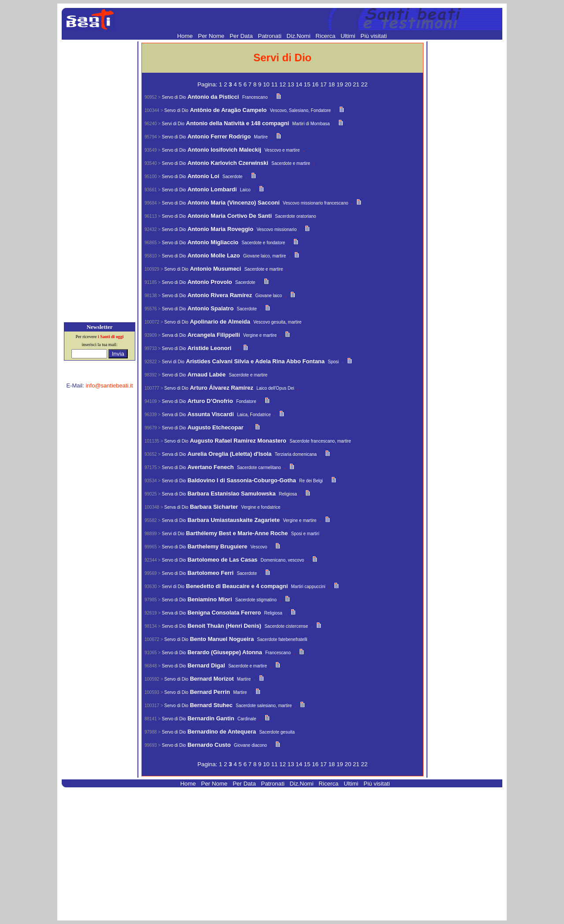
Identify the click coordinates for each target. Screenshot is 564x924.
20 (349, 84)
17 (325, 84)
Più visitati (374, 36)
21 (357, 84)
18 (332, 84)
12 (284, 84)
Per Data (242, 36)
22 (364, 84)
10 (267, 84)
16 (316, 84)
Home (186, 36)
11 (275, 84)
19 (341, 84)
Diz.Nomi (299, 36)
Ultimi (349, 36)
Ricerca (326, 36)
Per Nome (212, 36)
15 (308, 84)
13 (292, 84)
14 (300, 84)
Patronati (270, 36)
